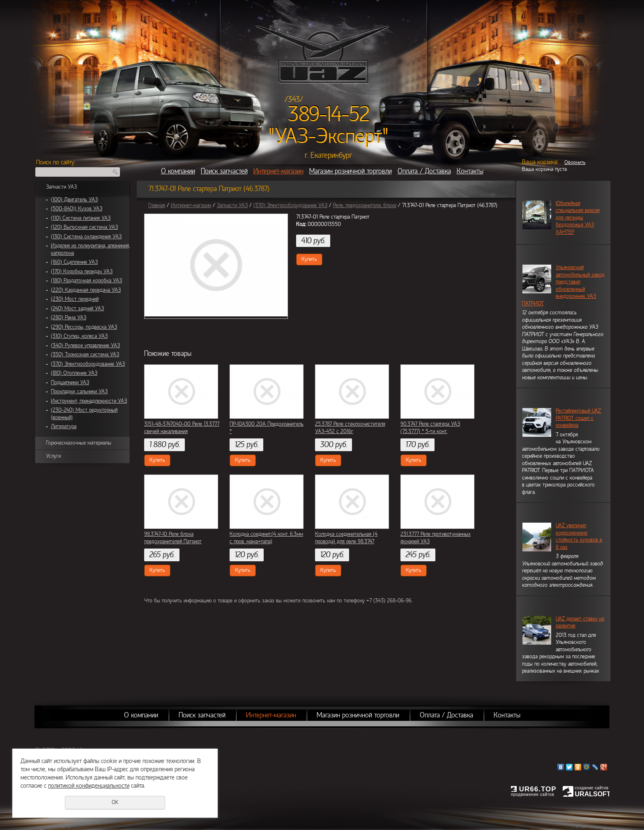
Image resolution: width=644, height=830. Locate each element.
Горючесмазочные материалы (79, 443)
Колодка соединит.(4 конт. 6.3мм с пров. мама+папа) (266, 538)
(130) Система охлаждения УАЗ (86, 237)
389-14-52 (329, 114)
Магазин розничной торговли (351, 171)
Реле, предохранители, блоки (365, 205)
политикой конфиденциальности (89, 786)
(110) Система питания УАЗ (81, 218)
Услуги (53, 456)
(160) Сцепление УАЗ (74, 262)
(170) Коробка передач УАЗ (82, 272)
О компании (178, 171)
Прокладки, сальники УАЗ (79, 392)
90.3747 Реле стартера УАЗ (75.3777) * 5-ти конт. (430, 428)
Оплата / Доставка (424, 171)
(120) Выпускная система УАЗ (84, 227)
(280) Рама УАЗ (69, 318)
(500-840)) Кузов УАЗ (77, 209)
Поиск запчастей (224, 171)
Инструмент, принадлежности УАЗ (89, 401)
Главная (157, 205)
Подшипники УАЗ (70, 383)
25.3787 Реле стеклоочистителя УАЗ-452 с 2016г (350, 428)
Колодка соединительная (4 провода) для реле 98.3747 (346, 538)
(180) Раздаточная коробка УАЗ (86, 281)
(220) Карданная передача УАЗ (86, 290)
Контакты (470, 171)
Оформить (575, 162)
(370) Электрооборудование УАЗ (88, 364)
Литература (64, 427)
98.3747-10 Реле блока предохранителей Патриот (173, 538)
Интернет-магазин (278, 171)
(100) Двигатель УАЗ (74, 200)
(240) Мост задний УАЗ (77, 309)
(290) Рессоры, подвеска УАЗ (84, 327)
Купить (309, 259)
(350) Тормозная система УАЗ (85, 355)
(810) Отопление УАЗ (74, 373)
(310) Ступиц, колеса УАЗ (79, 336)
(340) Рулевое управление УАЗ (85, 346)
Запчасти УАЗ (61, 187)
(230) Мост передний (75, 299)
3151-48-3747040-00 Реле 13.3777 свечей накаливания (182, 428)
